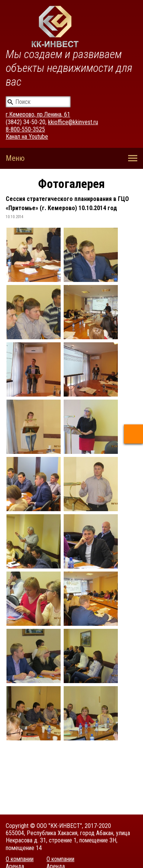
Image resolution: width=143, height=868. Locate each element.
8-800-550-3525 (25, 129)
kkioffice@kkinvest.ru (73, 122)
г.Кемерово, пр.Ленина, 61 (38, 114)
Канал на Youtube (27, 137)
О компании (20, 859)
